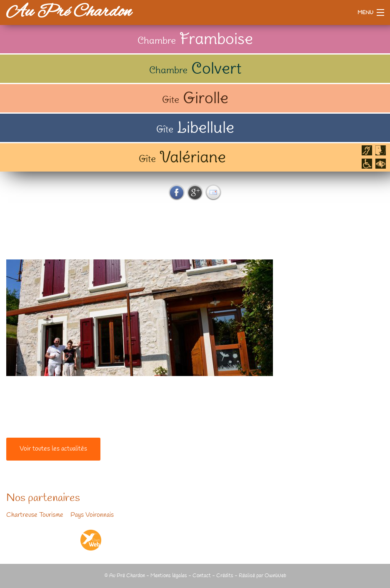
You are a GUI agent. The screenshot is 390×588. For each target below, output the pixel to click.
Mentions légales (169, 576)
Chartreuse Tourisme (35, 515)
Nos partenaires (43, 498)
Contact (202, 576)
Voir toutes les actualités (53, 449)
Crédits (225, 576)
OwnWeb (275, 576)
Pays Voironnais (92, 515)
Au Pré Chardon (69, 12)
